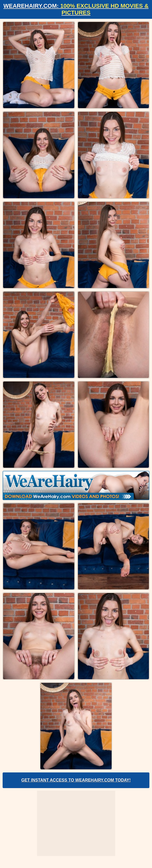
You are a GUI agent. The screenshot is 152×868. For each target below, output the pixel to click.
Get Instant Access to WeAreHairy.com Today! (76, 780)
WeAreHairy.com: (76, 9)
